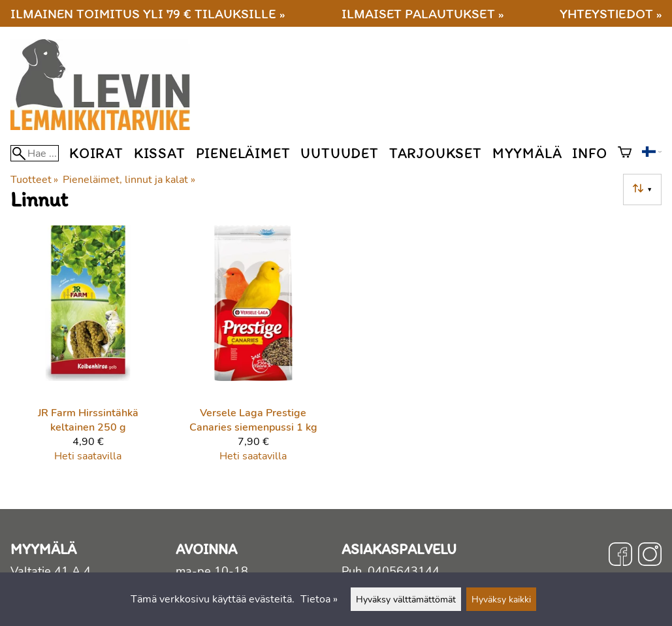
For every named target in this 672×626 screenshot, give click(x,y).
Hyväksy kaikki (501, 599)
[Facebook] (620, 556)
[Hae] (35, 153)
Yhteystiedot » (611, 13)
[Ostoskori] (625, 154)
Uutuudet (339, 153)
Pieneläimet (243, 153)
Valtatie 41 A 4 (51, 571)
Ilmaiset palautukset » (423, 13)
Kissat (160, 153)
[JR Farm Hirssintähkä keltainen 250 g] (88, 350)
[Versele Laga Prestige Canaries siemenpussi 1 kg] (253, 350)
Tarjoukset (436, 153)
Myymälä (527, 153)
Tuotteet (34, 180)
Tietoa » (319, 599)
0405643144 (404, 571)
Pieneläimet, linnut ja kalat (129, 180)
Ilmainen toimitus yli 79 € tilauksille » (148, 13)
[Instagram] (650, 556)
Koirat (96, 153)
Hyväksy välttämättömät (406, 599)
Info (589, 153)
